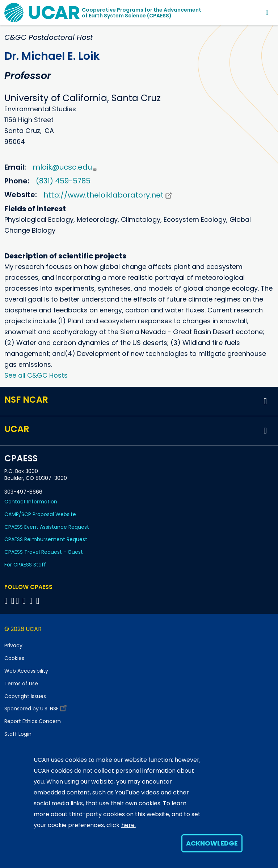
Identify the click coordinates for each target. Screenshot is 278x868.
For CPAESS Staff (25, 565)
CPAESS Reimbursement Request (46, 539)
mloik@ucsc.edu (65, 167)
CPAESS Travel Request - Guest (44, 552)
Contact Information (31, 502)
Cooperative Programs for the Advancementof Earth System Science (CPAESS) (142, 13)
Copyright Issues (25, 696)
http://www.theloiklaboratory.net (109, 195)
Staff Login (18, 734)
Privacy (13, 645)
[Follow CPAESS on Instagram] (32, 601)
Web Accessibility (26, 671)
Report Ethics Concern (33, 721)
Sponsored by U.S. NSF (37, 707)
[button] (265, 401)
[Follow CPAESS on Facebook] (7, 601)
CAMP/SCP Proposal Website (40, 514)
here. (129, 825)
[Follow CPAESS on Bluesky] (13, 601)
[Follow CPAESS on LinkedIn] (25, 601)
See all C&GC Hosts (36, 375)
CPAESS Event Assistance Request (47, 527)
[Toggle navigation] (267, 13)
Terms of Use (21, 684)
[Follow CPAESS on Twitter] (19, 601)
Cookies (14, 658)
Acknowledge (212, 843)
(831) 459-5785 (63, 181)
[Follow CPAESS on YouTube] (39, 601)
